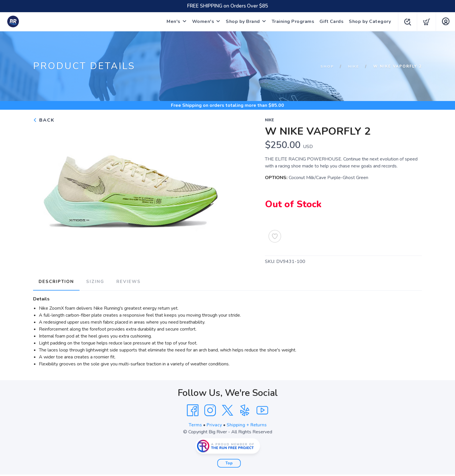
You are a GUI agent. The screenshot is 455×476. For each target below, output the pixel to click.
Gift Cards (330, 21)
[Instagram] (210, 410)
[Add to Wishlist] (275, 236)
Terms (195, 424)
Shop (327, 66)
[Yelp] (245, 410)
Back (44, 120)
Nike (354, 66)
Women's (202, 21)
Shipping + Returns (247, 424)
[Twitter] (228, 410)
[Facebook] (193, 410)
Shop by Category (369, 21)
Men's (172, 21)
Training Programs (292, 21)
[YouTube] (262, 410)
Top (229, 462)
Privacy (214, 424)
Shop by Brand (242, 21)
